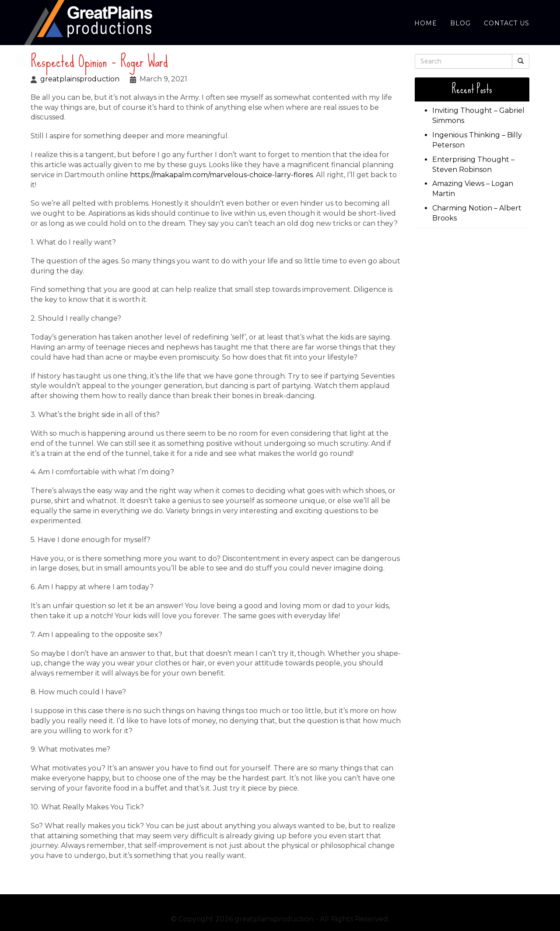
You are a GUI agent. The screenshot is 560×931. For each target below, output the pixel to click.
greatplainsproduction (80, 79)
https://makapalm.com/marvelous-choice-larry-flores (221, 175)
